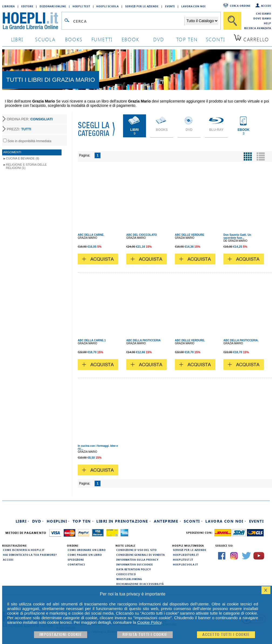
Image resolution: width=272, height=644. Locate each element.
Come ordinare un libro (87, 550)
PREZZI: (19, 129)
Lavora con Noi (193, 6)
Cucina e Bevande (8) (23, 158)
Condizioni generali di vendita (141, 555)
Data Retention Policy (134, 569)
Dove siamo (262, 18)
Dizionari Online (53, 6)
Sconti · (193, 521)
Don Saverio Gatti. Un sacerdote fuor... (237, 236)
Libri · (23, 521)
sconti (215, 39)
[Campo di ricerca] (129, 21)
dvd (159, 39)
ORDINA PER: (30, 119)
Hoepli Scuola (108, 6)
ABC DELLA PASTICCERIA (143, 340)
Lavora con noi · (226, 521)
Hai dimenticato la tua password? (30, 555)
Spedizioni (76, 560)
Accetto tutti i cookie (226, 635)
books (74, 39)
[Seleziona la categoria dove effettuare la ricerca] (202, 21)
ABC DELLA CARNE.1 (92, 340)
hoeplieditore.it (186, 555)
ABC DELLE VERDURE (190, 235)
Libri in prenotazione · (124, 521)
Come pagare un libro (85, 555)
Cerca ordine (240, 6)
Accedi (266, 6)
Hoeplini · (58, 521)
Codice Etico (126, 574)
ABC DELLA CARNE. (91, 235)
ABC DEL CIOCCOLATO (142, 235)
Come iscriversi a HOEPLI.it (24, 550)
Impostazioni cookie (61, 635)
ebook (130, 39)
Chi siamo (264, 13)
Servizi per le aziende (142, 6)
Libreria (8, 6)
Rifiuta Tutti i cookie (145, 635)
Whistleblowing (129, 579)
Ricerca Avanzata (258, 28)
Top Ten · (83, 521)
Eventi (170, 6)
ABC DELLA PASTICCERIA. (241, 340)
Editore (27, 6)
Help (268, 23)
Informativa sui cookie (135, 564)
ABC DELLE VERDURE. (190, 340)
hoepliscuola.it (186, 564)
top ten (187, 39)
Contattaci (76, 564)
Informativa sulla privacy (137, 560)
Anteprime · (167, 521)
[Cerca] (232, 21)
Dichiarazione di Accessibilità (140, 584)
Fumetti (102, 39)
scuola (45, 39)
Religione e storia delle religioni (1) (26, 166)
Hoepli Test (81, 6)
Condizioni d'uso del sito (137, 550)
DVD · (38, 521)
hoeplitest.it (183, 560)
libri (17, 39)
